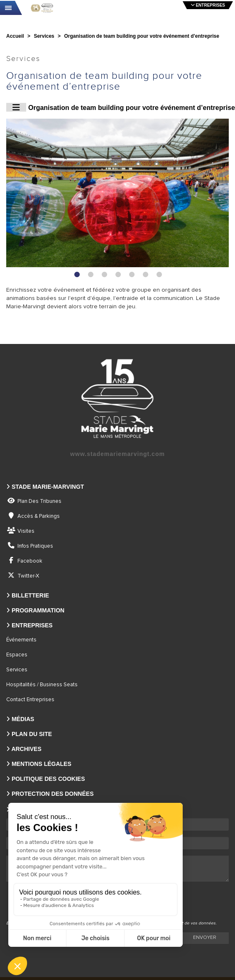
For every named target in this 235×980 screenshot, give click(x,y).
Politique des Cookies (48, 779)
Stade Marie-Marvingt (48, 487)
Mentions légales (42, 764)
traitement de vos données (190, 923)
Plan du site (32, 734)
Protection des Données (53, 794)
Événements (21, 640)
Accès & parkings (39, 516)
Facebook (30, 561)
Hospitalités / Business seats (42, 685)
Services (17, 670)
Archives (26, 749)
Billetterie (30, 595)
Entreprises (32, 625)
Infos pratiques (35, 546)
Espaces (17, 655)
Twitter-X (28, 576)
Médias (23, 719)
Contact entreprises (30, 700)
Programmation (38, 610)
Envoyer (205, 938)
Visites (26, 531)
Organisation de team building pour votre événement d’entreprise (121, 107)
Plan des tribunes (39, 501)
